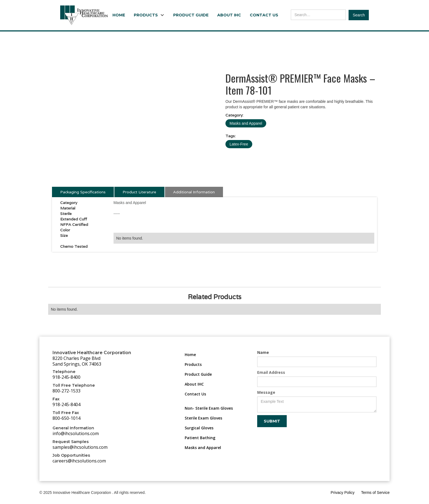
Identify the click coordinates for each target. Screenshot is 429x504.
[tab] (83, 192)
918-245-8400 (66, 377)
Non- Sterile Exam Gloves (209, 408)
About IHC (229, 15)
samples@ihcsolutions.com (80, 447)
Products (193, 364)
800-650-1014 (66, 418)
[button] (149, 15)
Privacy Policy (343, 493)
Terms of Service (375, 493)
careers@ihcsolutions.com (79, 461)
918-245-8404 (66, 404)
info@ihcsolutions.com (76, 433)
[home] (84, 15)
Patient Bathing (200, 438)
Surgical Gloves (199, 428)
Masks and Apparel (246, 123)
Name (263, 352)
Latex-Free (239, 144)
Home (119, 15)
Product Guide (191, 15)
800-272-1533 (66, 391)
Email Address (271, 372)
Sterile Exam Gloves (203, 418)
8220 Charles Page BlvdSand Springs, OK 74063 (77, 361)
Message (266, 392)
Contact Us (264, 15)
